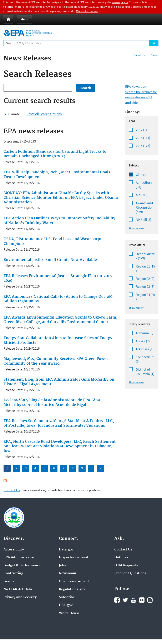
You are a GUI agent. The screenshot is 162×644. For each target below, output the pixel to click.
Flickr (142, 600)
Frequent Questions (130, 573)
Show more (135, 228)
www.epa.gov (120, 2)
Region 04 (145, 297)
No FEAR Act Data (18, 589)
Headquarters (145, 256)
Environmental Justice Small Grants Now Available (50, 260)
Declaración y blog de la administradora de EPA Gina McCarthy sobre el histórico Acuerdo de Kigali (52, 403)
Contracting (13, 573)
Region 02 (145, 279)
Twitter (125, 600)
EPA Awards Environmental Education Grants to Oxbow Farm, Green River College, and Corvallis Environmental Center (60, 320)
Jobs (62, 565)
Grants (9, 581)
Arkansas (145, 349)
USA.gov (66, 605)
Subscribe (67, 597)
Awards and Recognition (145, 208)
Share (154, 55)
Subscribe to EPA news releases (5, 481)
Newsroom (68, 573)
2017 (145, 130)
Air (145, 195)
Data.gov (66, 550)
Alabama (145, 333)
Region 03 (145, 287)
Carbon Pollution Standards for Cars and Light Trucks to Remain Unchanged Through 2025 (55, 154)
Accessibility (14, 550)
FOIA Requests (126, 565)
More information (87, 11)
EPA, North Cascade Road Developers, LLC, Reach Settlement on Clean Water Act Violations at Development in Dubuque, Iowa (60, 446)
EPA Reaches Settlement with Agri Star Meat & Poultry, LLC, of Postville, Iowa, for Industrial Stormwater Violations (59, 423)
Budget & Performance (22, 565)
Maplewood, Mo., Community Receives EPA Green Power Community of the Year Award (56, 361)
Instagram (150, 600)
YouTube (133, 600)
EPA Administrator (19, 558)
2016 (145, 138)
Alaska (145, 341)
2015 (145, 146)
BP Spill (145, 220)
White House (69, 613)
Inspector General (74, 558)
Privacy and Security (20, 597)
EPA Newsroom (136, 86)
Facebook (117, 600)
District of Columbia (145, 372)
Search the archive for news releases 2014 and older (141, 97)
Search (154, 43)
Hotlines (121, 558)
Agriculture (145, 185)
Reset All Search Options (44, 114)
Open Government (74, 581)
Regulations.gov (72, 589)
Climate (14, 114)
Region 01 (145, 269)
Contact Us (138, 55)
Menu (24, 19)
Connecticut (145, 359)
